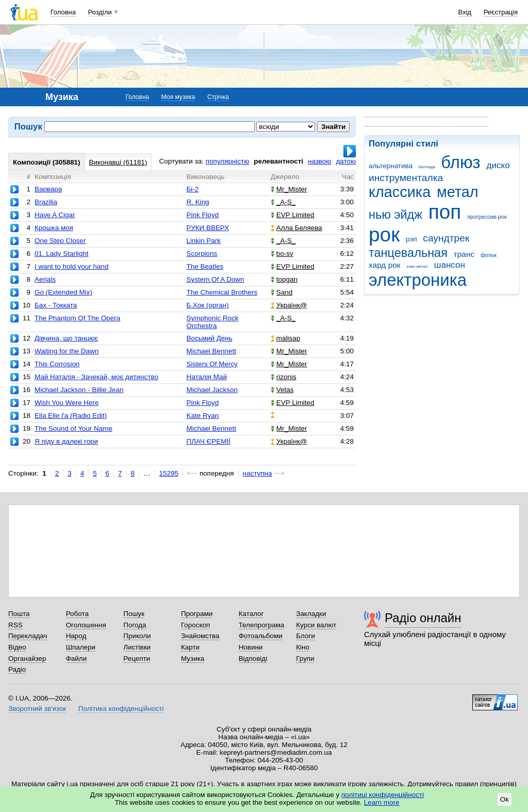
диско (498, 165)
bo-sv (282, 254)
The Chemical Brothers (222, 292)
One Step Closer (60, 241)
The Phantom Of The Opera (77, 318)
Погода (135, 625)
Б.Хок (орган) (208, 305)
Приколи (137, 636)
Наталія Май (207, 377)
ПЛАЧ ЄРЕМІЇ (209, 441)
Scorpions (202, 254)
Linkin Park (204, 241)
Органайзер (27, 659)
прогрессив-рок (487, 217)
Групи (305, 659)
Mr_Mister (289, 189)
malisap (285, 338)
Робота (77, 614)
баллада (427, 167)
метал (458, 192)
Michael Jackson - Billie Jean (79, 390)
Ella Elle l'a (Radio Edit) (71, 416)
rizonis (284, 377)
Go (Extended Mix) (63, 292)
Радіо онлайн (423, 618)
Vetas (282, 390)
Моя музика (178, 97)
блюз (460, 162)
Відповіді (253, 659)
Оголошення (86, 625)
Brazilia (46, 202)
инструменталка (406, 178)
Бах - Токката (56, 305)
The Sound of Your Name (73, 428)
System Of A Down (216, 279)
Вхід (465, 12)
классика (400, 192)
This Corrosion (57, 364)
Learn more (382, 802)
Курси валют (316, 625)
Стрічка (218, 97)
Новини (251, 647)
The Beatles (205, 266)
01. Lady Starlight (62, 254)
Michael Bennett (211, 351)
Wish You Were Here (67, 403)
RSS (15, 625)
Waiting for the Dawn (67, 351)
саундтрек (446, 238)
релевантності (278, 161)
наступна (258, 473)
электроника (418, 280)
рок (384, 234)
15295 (169, 473)
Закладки (311, 614)
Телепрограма (262, 625)
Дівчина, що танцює (66, 338)
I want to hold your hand (71, 266)
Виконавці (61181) (118, 162)
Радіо (17, 669)
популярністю (227, 161)
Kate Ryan (203, 416)
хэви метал (417, 266)
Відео (17, 647)
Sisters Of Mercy (212, 364)
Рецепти (137, 659)
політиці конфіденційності (383, 795)
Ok (505, 799)
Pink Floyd (203, 215)
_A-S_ (283, 202)
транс (464, 254)
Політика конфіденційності (121, 709)
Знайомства (200, 636)
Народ (76, 636)
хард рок (385, 265)
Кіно (303, 647)
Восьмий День (210, 338)
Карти (190, 647)
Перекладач (28, 636)
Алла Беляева (296, 228)
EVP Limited (293, 215)
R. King (198, 202)
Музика (193, 659)
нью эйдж (395, 215)
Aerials (45, 279)
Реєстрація (501, 12)
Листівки (137, 647)
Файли (77, 659)
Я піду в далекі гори (66, 441)
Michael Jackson (212, 390)
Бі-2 (193, 189)
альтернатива (391, 166)
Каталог (251, 614)
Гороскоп (195, 625)
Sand (282, 292)
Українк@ (289, 305)
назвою (319, 161)
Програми (197, 614)
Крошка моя (54, 228)
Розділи (100, 12)
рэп (411, 239)
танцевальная (408, 253)
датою (346, 161)
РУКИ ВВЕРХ (208, 228)
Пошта (19, 614)
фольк (489, 255)
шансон (450, 265)
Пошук (134, 614)
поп (445, 212)
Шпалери (81, 647)
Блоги (306, 636)
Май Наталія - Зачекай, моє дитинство (96, 377)
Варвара (48, 189)
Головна (63, 12)
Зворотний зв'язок (37, 709)
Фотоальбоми (261, 636)
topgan (284, 279)
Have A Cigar (55, 215)
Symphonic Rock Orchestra (213, 322)
